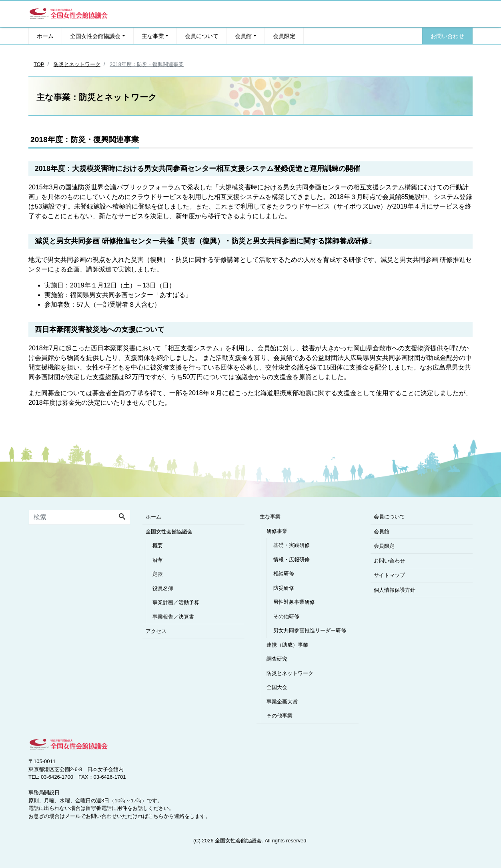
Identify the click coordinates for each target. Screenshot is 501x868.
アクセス (156, 631)
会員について (202, 36)
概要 (158, 546)
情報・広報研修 (292, 560)
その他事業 (280, 716)
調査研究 (277, 659)
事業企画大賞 (282, 702)
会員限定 (284, 36)
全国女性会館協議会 (95, 36)
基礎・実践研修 (292, 545)
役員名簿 (163, 588)
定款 (158, 574)
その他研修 (286, 616)
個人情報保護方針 (395, 590)
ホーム (45, 36)
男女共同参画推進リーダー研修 (310, 630)
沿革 (158, 560)
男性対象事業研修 (294, 602)
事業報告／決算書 (173, 617)
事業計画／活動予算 (176, 602)
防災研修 (284, 588)
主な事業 (153, 36)
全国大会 (277, 687)
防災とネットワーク (290, 673)
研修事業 (277, 531)
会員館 (243, 36)
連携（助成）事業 (287, 645)
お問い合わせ (447, 36)
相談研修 (284, 574)
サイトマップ (389, 575)
